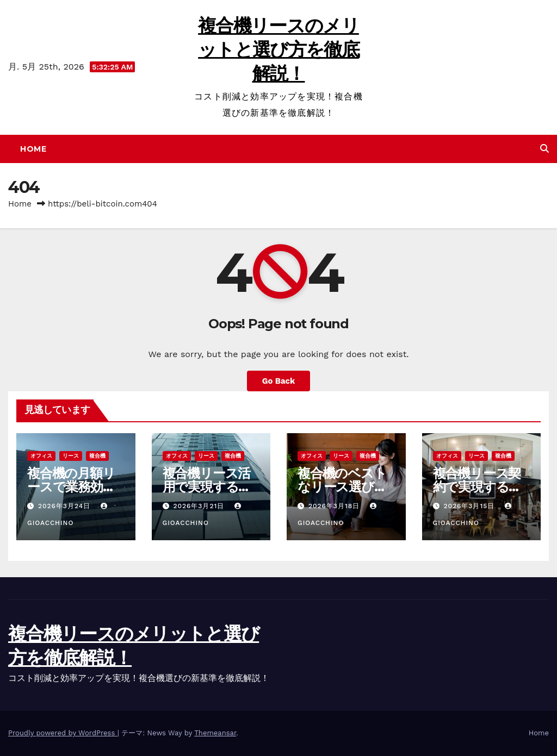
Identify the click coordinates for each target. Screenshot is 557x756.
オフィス (41, 456)
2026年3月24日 (66, 506)
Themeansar (215, 733)
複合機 (97, 456)
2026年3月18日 (335, 506)
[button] (544, 149)
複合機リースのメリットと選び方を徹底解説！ (278, 49)
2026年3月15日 (470, 506)
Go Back (278, 381)
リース (71, 456)
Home (33, 149)
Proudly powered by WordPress (63, 733)
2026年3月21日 (200, 506)
